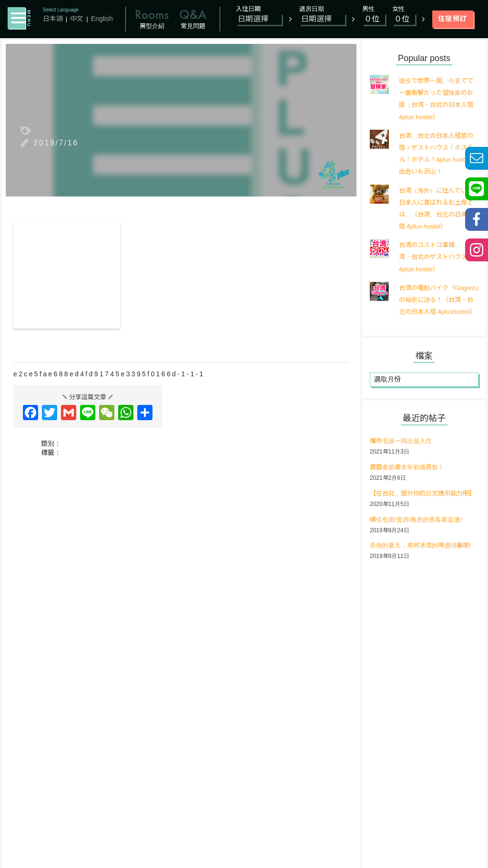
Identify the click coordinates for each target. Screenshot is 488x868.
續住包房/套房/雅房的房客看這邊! (419, 543)
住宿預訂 (453, 19)
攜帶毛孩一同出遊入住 (403, 453)
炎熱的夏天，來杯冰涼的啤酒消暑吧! (424, 569)
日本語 (53, 19)
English (102, 19)
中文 (77, 19)
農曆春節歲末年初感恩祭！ (410, 479)
